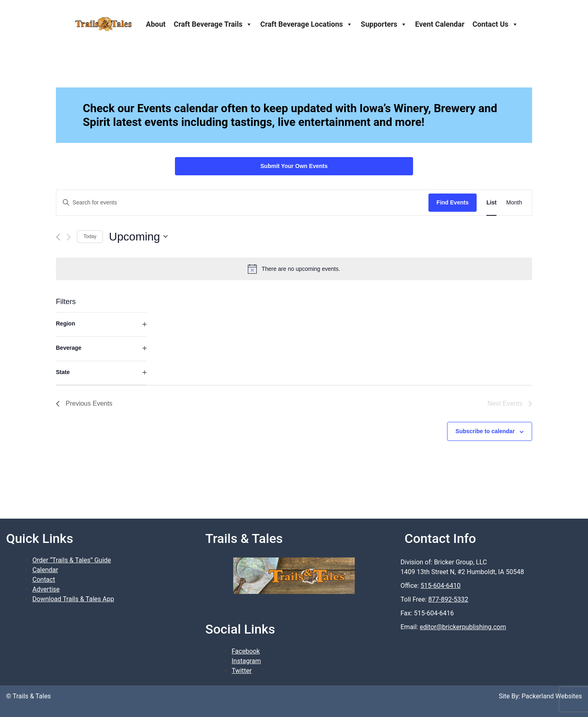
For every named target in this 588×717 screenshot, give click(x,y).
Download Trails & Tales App (73, 599)
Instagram (246, 661)
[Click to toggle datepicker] (138, 237)
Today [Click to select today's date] (90, 236)
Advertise (46, 589)
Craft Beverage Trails (213, 24)
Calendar (45, 570)
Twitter (242, 671)
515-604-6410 (440, 586)
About (156, 24)
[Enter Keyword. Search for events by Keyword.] (242, 203)
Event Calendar (440, 24)
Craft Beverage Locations (307, 24)
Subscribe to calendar (485, 431)
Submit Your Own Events (294, 166)
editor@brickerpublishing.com (463, 627)
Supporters (384, 24)
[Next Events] (69, 237)
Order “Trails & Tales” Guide (72, 560)
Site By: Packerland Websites (540, 696)
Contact (44, 580)
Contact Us (495, 24)
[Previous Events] (58, 237)
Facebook (246, 651)
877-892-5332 (448, 599)
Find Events (453, 202)
